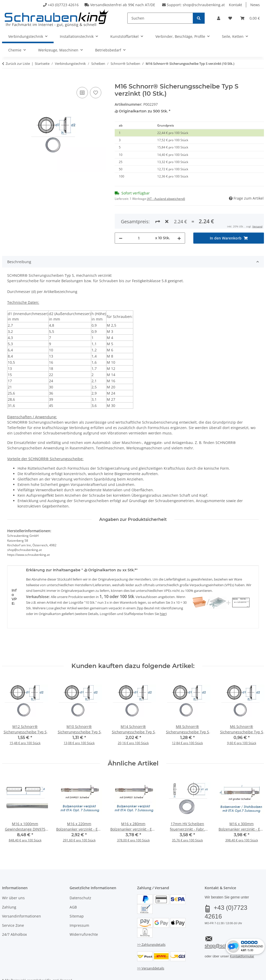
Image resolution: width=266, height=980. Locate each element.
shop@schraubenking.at (204, 5)
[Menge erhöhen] (179, 219)
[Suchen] (160, 18)
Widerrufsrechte (84, 916)
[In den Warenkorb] (6, 80)
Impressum (79, 907)
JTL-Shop (241, 974)
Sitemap (77, 898)
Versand (66, 962)
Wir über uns (13, 879)
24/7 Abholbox (14, 916)
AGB (73, 888)
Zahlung (9, 888)
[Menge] (139, 219)
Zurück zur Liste (18, 64)
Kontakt (235, 5)
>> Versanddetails (151, 950)
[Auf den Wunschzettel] (96, 93)
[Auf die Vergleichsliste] (82, 93)
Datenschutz (80, 879)
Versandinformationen (22, 898)
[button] (219, 18)
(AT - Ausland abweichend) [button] (166, 199)
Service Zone (13, 907)
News (255, 5)
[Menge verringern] (121, 219)
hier (163, 595)
